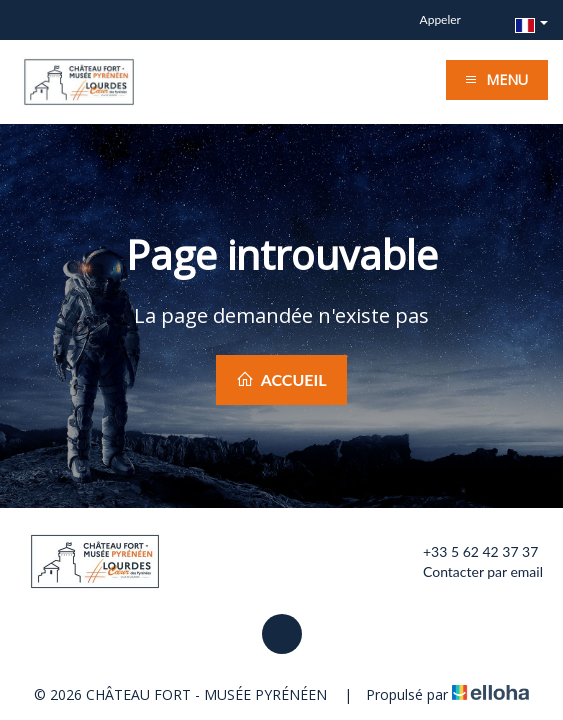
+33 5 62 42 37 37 (469, 552)
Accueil (281, 379)
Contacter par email (471, 572)
